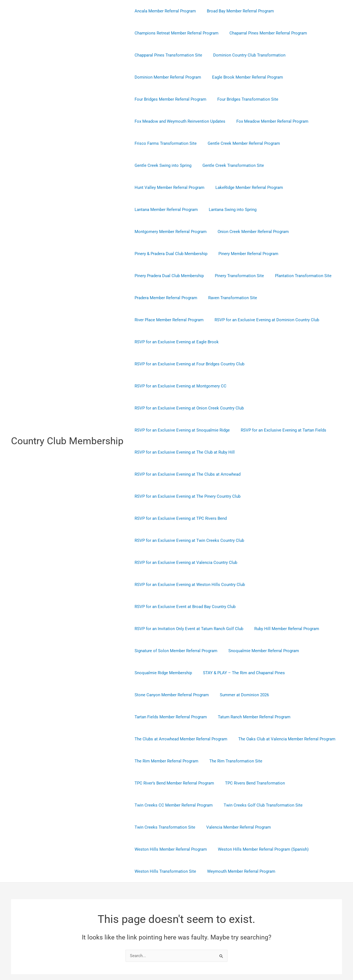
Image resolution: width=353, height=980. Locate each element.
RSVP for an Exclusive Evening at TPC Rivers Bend (179, 474)
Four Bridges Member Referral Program (169, 99)
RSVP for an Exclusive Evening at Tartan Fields (279, 386)
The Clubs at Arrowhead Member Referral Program (180, 695)
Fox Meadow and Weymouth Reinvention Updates (179, 121)
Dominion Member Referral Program (166, 77)
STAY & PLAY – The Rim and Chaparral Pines (240, 629)
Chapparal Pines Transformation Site (167, 55)
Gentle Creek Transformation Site (229, 165)
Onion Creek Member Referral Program (249, 210)
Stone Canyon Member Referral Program (170, 651)
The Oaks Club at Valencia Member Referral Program (283, 695)
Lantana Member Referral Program (241, 188)
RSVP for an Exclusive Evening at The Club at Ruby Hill (183, 408)
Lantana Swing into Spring (304, 188)
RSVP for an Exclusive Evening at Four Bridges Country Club (188, 320)
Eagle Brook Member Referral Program (243, 77)
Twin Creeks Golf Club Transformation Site (259, 761)
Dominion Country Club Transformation (245, 55)
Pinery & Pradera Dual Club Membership (170, 232)
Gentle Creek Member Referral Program (240, 143)
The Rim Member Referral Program (165, 717)
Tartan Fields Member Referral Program (169, 673)
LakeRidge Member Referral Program (167, 188)
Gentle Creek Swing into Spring (162, 165)
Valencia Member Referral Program (234, 783)
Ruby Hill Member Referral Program (283, 585)
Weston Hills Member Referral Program (169, 805)
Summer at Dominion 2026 (240, 651)
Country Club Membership (67, 419)
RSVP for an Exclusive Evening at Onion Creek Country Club (188, 364)
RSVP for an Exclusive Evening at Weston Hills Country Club (188, 540)
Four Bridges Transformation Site (244, 99)
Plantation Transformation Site (296, 254)
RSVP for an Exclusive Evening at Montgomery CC (179, 342)
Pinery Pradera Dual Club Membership (168, 254)
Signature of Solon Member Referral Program (175, 607)
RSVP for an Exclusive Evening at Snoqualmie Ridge (181, 386)
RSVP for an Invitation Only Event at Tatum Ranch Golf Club (188, 585)
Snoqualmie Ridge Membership (162, 629)
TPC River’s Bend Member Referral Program (173, 739)
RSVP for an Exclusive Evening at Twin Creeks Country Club (188, 496)
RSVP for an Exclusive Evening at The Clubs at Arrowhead (186, 430)
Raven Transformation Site (228, 276)
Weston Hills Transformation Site (164, 827)
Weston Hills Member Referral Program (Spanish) (259, 805)
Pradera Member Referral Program (165, 276)
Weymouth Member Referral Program (237, 827)
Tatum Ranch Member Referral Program (250, 673)
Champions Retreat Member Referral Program (175, 33)
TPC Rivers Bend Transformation (251, 739)
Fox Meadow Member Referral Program (268, 121)
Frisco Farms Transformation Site (164, 143)
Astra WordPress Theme (230, 956)
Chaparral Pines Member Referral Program (264, 33)
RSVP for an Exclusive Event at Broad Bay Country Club (184, 563)
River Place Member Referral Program (296, 276)
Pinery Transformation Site (235, 254)
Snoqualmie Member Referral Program (260, 607)
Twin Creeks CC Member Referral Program (172, 761)
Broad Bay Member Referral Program (236, 11)
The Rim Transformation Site (232, 717)
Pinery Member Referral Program (244, 232)
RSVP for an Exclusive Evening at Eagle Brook (288, 298)
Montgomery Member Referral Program (169, 210)
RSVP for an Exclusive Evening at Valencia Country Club (184, 518)
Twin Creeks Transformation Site (164, 783)
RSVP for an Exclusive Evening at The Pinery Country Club (186, 452)
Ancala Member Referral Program (164, 11)
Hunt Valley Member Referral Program (303, 165)
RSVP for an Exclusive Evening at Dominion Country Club (185, 298)
